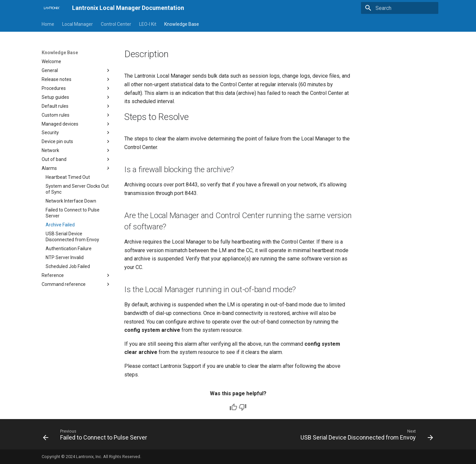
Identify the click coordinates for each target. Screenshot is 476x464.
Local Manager (78, 24)
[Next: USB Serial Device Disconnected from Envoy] (365, 436)
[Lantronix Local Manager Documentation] (52, 8)
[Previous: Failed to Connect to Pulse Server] (96, 436)
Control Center (116, 24)
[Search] (400, 8)
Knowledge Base (182, 24)
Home (48, 24)
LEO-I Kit (148, 24)
